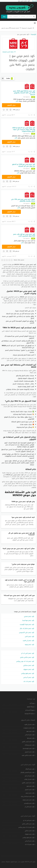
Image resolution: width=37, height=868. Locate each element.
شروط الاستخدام (30, 710)
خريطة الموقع (31, 707)
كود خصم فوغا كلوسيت (27, 624)
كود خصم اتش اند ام (28, 653)
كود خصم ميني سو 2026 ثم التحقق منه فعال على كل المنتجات (24, 165)
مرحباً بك (32, 703)
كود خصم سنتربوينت (29, 728)
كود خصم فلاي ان (29, 807)
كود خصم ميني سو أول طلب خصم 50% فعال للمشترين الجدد (24, 235)
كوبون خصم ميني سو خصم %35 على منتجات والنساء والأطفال (23, 200)
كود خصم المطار (30, 769)
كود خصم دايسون (30, 752)
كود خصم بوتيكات (29, 745)
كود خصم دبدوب (30, 793)
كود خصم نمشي (29, 616)
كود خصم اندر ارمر (30, 776)
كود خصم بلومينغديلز (28, 748)
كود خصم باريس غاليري (28, 742)
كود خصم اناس (29, 636)
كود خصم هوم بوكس (28, 673)
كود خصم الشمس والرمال (27, 772)
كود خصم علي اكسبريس (27, 632)
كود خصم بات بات (29, 681)
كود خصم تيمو (30, 731)
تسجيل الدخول (6, 28)
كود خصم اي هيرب (28, 640)
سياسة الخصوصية (29, 714)
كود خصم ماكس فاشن (27, 657)
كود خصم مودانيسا (28, 620)
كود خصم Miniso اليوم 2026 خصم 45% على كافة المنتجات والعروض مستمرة (24, 93)
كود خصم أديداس (29, 677)
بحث (4, 17)
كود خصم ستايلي (29, 665)
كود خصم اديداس (30, 735)
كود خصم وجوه (29, 645)
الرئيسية (34, 34)
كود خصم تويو (30, 786)
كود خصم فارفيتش (29, 803)
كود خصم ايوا (31, 738)
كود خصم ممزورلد (29, 669)
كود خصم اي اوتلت (29, 779)
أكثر (17, 101)
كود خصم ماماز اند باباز (27, 628)
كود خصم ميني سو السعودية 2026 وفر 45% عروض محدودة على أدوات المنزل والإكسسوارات (24, 129)
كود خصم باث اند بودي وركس (25, 661)
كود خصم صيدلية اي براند (27, 796)
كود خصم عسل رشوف (28, 800)
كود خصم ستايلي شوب (28, 755)
